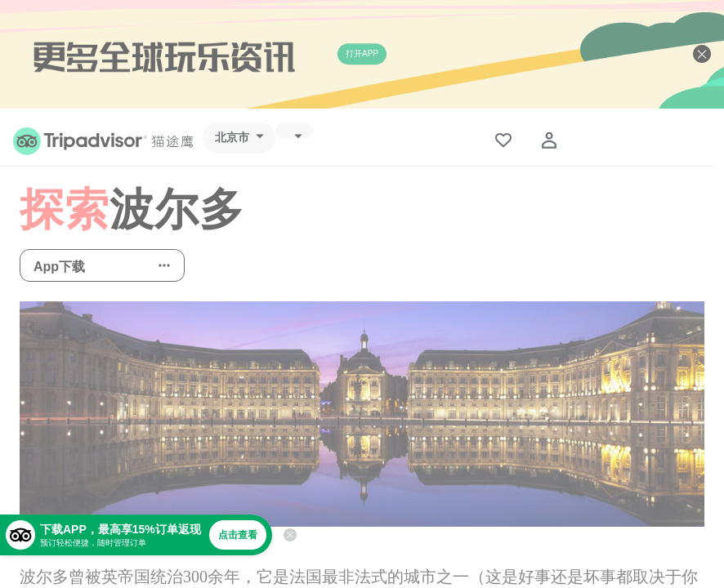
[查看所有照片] (362, 414)
